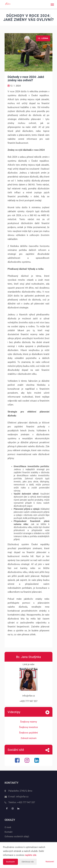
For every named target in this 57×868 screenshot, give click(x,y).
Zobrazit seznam (29, 738)
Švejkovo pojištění (28, 733)
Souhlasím (10, 862)
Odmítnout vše (28, 862)
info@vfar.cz (22, 797)
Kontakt (9, 832)
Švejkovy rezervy (29, 722)
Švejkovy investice (28, 727)
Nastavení (50, 862)
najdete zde (31, 855)
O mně (8, 827)
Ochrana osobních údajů (17, 836)
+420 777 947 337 (26, 802)
